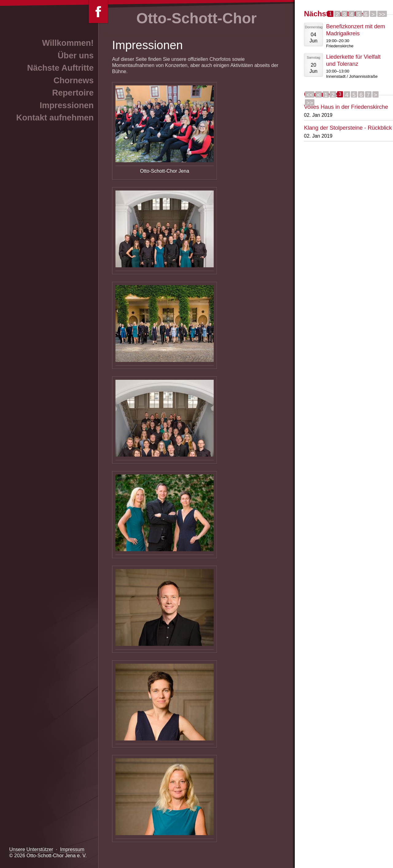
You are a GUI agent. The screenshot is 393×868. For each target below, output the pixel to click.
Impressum (72, 849)
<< (310, 95)
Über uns (76, 56)
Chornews (74, 81)
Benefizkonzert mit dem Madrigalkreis (356, 30)
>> (382, 14)
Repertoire (73, 93)
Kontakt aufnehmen (55, 118)
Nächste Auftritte (60, 68)
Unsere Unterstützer (31, 849)
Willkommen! (68, 43)
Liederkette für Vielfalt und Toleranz (353, 60)
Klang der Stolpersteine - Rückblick (348, 128)
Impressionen (67, 105)
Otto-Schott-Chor (196, 18)
